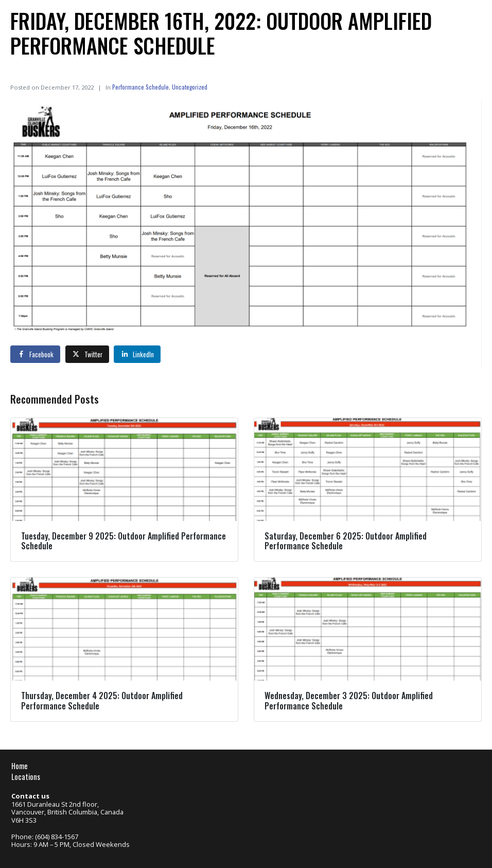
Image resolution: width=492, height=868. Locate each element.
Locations (26, 777)
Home (20, 766)
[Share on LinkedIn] (137, 354)
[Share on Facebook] (35, 354)
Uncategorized (190, 87)
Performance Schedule (140, 87)
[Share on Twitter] (87, 354)
